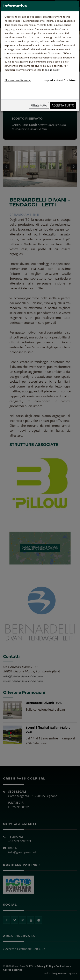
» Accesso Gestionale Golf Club (24, 949)
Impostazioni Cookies (59, 80)
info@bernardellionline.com (23, 676)
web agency (64, 973)
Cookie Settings (13, 970)
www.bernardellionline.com (23, 681)
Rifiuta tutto (39, 105)
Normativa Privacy (18, 80)
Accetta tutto (63, 105)
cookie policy (52, 70)
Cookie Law (62, 966)
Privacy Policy (45, 966)
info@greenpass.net (22, 852)
